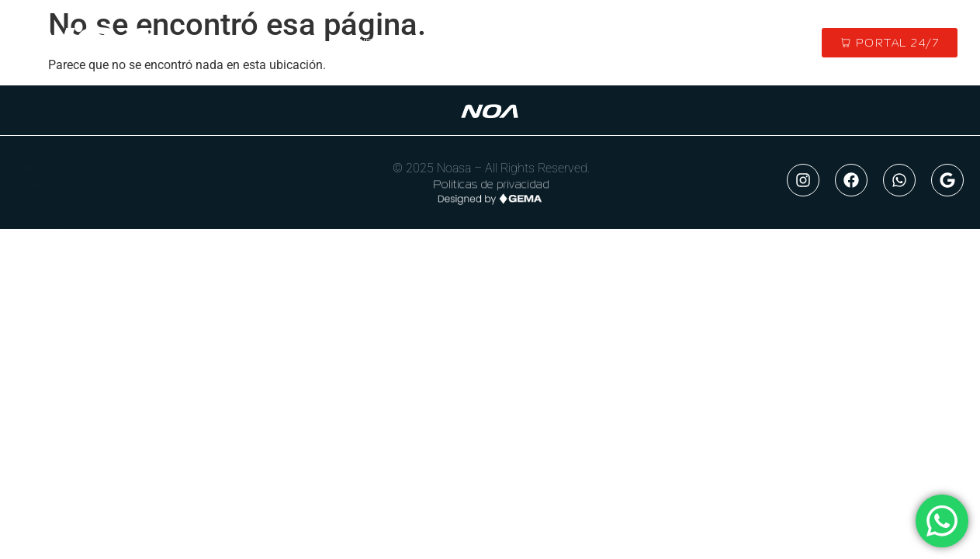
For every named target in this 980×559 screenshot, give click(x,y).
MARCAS (495, 42)
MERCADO (579, 42)
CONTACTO (668, 42)
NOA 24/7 (44, 214)
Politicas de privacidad (491, 186)
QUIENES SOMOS (394, 42)
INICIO (300, 42)
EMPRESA (46, 180)
